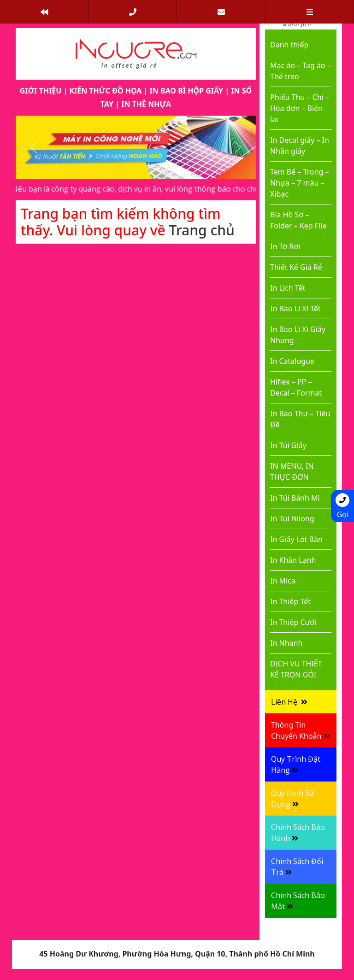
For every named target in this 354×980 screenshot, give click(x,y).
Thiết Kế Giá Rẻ (296, 267)
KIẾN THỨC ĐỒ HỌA (105, 91)
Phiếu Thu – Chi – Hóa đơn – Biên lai (300, 108)
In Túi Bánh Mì (295, 498)
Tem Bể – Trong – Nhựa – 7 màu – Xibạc (300, 183)
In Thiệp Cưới (293, 622)
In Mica (283, 581)
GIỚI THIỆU (41, 91)
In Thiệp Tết (290, 601)
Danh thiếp (289, 45)
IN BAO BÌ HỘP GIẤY (187, 91)
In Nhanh (286, 643)
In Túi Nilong (292, 519)
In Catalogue (292, 361)
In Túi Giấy (288, 445)
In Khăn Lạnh (293, 560)
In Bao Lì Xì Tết (295, 309)
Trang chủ (202, 230)
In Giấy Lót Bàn (296, 539)
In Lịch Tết (288, 288)
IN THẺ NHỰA (146, 104)
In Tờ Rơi (285, 246)
